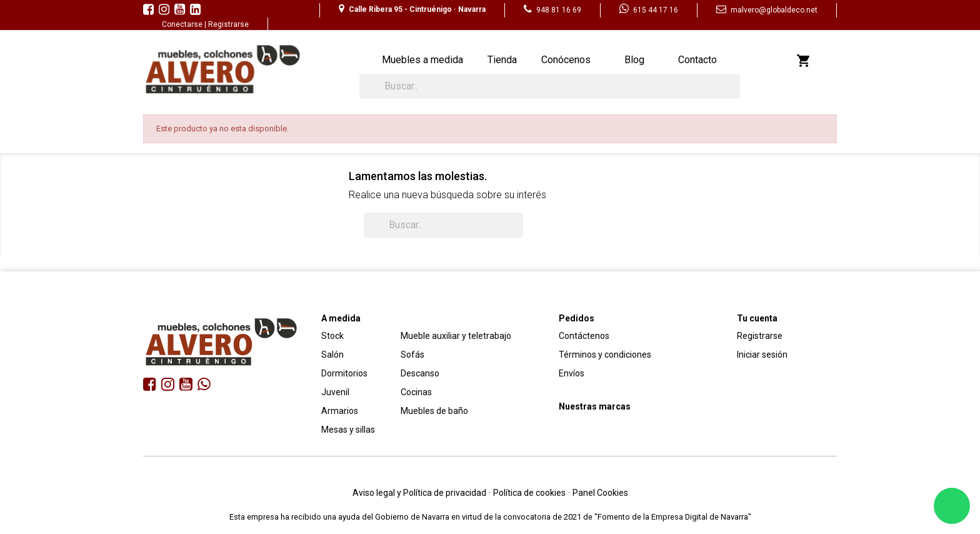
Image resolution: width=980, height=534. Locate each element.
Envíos (572, 373)
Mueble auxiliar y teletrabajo (456, 336)
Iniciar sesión (762, 355)
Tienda (502, 60)
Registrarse (228, 24)
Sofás (412, 355)
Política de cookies (529, 493)
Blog (634, 60)
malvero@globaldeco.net (767, 10)
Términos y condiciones (605, 355)
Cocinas (416, 392)
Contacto (697, 60)
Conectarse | (185, 24)
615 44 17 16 (649, 10)
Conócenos (566, 60)
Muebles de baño (434, 411)
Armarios (340, 411)
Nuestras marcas (595, 406)
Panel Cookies (600, 493)
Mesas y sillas (348, 430)
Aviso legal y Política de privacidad (419, 493)
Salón (332, 355)
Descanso (420, 373)
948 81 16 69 (552, 10)
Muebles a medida (422, 60)
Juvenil (335, 392)
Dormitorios (344, 373)
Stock (332, 336)
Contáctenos (584, 336)
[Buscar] (550, 86)
